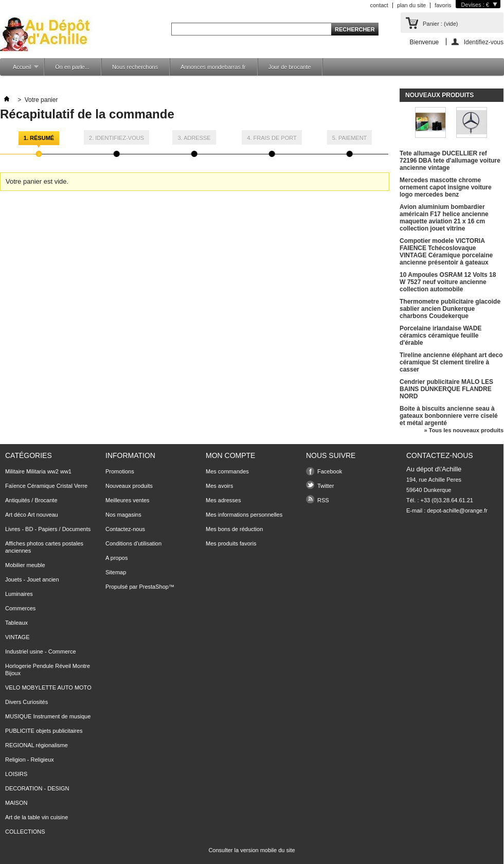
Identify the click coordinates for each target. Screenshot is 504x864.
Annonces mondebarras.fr (213, 67)
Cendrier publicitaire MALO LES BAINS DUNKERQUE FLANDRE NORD (446, 389)
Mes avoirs (219, 486)
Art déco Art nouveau (32, 515)
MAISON (16, 803)
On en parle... (72, 67)
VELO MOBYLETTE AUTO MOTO (48, 687)
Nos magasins (123, 515)
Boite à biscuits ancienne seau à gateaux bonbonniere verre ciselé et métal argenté (449, 416)
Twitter (326, 486)
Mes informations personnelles (244, 515)
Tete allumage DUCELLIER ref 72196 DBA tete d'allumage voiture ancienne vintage (450, 161)
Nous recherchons (135, 67)
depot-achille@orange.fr (457, 510)
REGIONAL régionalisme (37, 745)
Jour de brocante (290, 67)
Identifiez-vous (484, 42)
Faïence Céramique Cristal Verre (46, 486)
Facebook (330, 471)
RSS (323, 500)
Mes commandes (227, 471)
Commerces (20, 608)
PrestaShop (154, 587)
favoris (443, 5)
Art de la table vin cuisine (37, 817)
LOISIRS (16, 774)
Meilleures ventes (128, 500)
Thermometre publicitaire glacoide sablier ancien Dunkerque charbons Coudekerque (450, 309)
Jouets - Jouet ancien (32, 579)
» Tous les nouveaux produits (464, 430)
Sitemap (116, 572)
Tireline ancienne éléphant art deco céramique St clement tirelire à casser (451, 362)
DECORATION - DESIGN (37, 788)
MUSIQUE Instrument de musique (48, 716)
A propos (116, 558)
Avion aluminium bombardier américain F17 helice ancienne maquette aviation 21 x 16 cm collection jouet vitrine (444, 218)
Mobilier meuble (25, 565)
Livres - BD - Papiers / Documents (48, 529)
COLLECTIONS (25, 832)
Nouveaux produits (439, 95)
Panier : (440, 24)
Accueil (21, 70)
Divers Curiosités (26, 702)
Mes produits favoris (231, 543)
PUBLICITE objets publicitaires (44, 731)
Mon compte (230, 455)
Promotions (120, 471)
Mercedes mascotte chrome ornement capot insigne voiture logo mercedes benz (446, 187)
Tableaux (16, 623)
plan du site (411, 5)
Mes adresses (223, 500)
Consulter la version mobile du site (251, 850)
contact (379, 5)
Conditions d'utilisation (133, 543)
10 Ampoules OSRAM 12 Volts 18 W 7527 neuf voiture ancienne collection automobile (448, 282)
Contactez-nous (125, 529)
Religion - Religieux (30, 760)
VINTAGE (17, 637)
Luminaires (19, 594)
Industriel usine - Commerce (41, 651)
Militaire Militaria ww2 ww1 (38, 471)
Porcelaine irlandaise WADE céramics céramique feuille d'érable (440, 336)
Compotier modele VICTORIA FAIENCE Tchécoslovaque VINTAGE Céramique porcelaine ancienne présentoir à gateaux (446, 252)
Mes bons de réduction (234, 529)
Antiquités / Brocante (31, 500)
